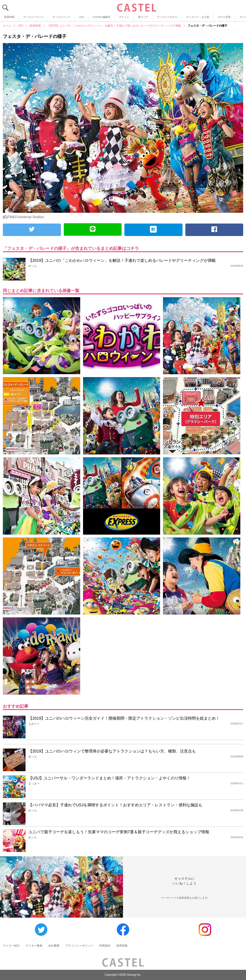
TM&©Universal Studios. (26, 217)
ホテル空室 (224, 17)
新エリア (143, 17)
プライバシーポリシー (79, 946)
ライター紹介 (11, 946)
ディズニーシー (61, 17)
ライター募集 (34, 946)
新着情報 (9, 17)
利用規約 (105, 946)
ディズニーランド (33, 17)
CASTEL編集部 (101, 17)
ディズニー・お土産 (198, 17)
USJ (81, 17)
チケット (124, 17)
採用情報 (122, 946)
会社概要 (54, 946)
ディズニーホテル (167, 17)
